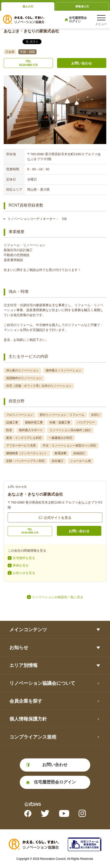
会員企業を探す (26, 701)
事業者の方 (82, 6)
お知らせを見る (24, 573)
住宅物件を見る (24, 558)
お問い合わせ (82, 63)
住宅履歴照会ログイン (78, 20)
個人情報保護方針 (28, 719)
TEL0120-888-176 (28, 63)
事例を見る (21, 565)
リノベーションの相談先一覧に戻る (58, 597)
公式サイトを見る (58, 518)
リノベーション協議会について (42, 683)
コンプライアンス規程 (33, 737)
